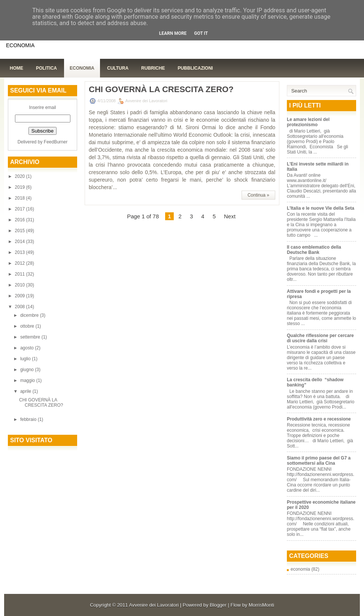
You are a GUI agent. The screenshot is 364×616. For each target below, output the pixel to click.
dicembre (30, 315)
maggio (28, 380)
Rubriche (153, 68)
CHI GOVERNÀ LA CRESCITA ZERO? (41, 403)
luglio (26, 359)
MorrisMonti (261, 605)
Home (16, 68)
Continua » (258, 195)
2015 (21, 231)
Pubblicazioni (195, 68)
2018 (21, 198)
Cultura (118, 68)
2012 (21, 263)
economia (300, 569)
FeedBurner (56, 142)
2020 (21, 176)
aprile (26, 391)
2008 (21, 307)
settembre (31, 337)
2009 (21, 296)
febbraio (29, 419)
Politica (46, 68)
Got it (201, 33)
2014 (21, 242)
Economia (82, 68)
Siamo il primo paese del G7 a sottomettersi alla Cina (319, 461)
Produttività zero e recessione (319, 419)
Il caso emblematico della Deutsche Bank (314, 250)
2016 (21, 220)
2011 (21, 274)
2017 (21, 209)
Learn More (173, 33)
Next (230, 216)
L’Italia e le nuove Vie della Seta (321, 208)
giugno (28, 370)
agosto (28, 348)
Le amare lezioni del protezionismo (308, 122)
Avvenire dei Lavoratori (154, 605)
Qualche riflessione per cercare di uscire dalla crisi (320, 338)
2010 (21, 285)
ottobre (28, 326)
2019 (21, 187)
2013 (21, 252)
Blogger (218, 605)
